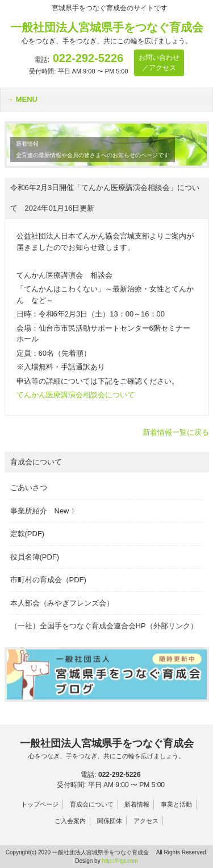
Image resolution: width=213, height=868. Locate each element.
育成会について (92, 804)
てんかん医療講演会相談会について (76, 395)
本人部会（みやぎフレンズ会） (62, 603)
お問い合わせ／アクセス (159, 63)
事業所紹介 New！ (43, 511)
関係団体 (110, 821)
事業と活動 (176, 804)
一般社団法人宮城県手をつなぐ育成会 (106, 749)
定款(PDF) (28, 534)
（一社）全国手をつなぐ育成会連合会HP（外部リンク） (104, 626)
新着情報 (137, 804)
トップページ (40, 804)
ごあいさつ (29, 488)
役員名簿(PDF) (35, 557)
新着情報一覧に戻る (176, 432)
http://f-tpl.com (120, 861)
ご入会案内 (70, 821)
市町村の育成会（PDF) (48, 580)
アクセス (146, 821)
